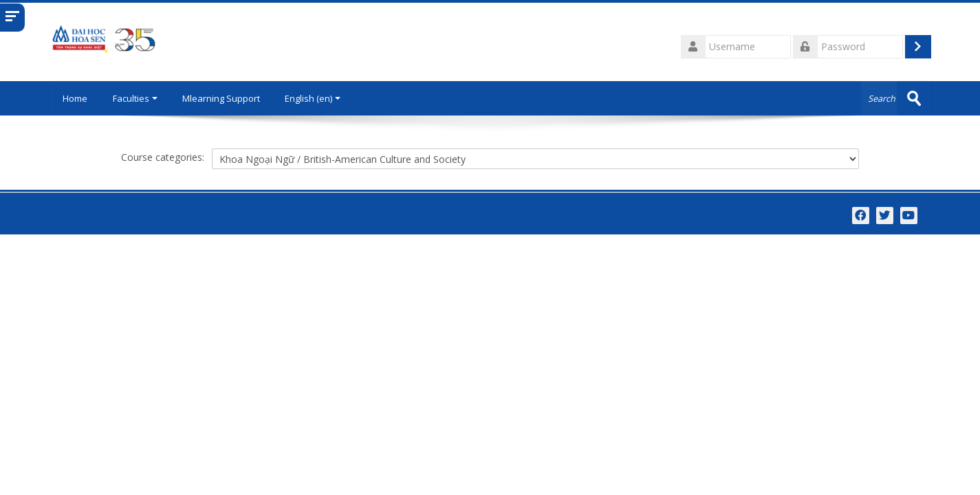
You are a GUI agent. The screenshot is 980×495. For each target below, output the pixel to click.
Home (75, 98)
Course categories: (163, 157)
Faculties (136, 98)
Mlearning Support (222, 98)
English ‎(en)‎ (313, 98)
